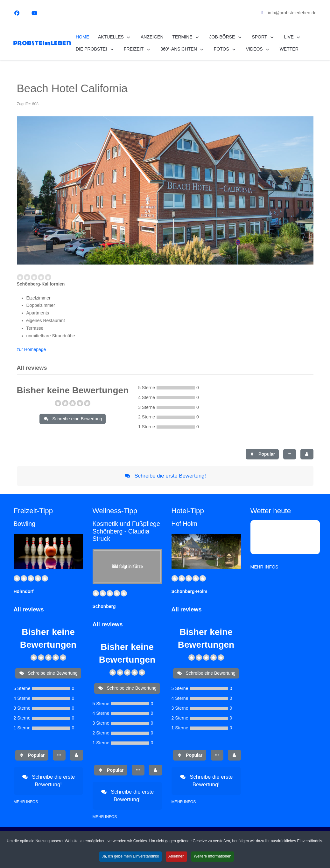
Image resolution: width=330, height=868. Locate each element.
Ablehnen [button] (176, 860)
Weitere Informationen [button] (213, 860)
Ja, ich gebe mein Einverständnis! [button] (130, 860)
